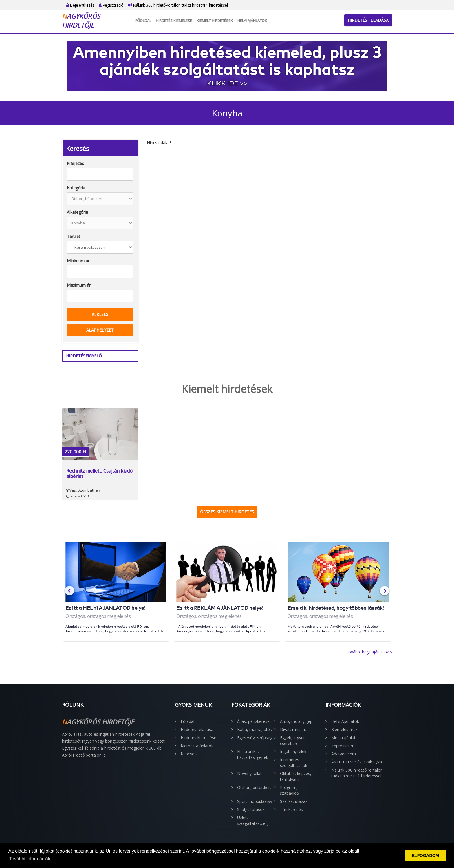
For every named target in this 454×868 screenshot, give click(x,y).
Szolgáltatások (251, 809)
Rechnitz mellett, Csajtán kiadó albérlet (99, 474)
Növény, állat (249, 773)
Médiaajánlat (343, 738)
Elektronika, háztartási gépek (253, 754)
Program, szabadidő (289, 790)
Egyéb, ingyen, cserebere (293, 740)
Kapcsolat (190, 754)
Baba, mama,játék (255, 729)
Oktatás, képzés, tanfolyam (296, 776)
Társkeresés (291, 809)
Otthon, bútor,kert (254, 787)
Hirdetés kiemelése (174, 21)
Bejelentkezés (80, 5)
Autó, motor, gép (296, 721)
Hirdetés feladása (368, 20)
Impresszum (343, 746)
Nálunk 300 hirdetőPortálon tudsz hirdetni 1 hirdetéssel (178, 5)
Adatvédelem (344, 754)
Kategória (76, 188)
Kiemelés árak (344, 729)
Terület (74, 236)
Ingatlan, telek (293, 751)
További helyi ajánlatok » (369, 652)
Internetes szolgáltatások (294, 762)
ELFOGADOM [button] (425, 856)
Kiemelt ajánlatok (197, 746)
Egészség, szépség (255, 738)
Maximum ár (79, 285)
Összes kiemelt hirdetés (227, 512)
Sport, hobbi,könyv (255, 801)
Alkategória (77, 212)
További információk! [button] (30, 859)
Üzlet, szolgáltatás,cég (252, 820)
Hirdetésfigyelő (84, 356)
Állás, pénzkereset (254, 721)
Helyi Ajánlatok (252, 21)
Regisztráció (111, 5)
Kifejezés (75, 163)
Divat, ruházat (293, 729)
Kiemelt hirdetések (215, 21)
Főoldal (143, 21)
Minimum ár (78, 261)
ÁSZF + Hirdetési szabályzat (357, 762)
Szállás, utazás (294, 801)
